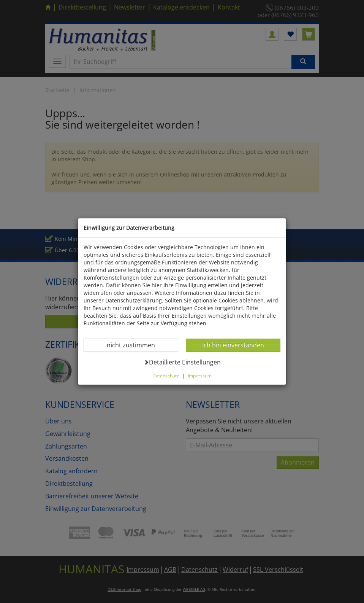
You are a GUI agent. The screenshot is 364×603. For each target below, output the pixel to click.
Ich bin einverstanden (233, 345)
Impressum (200, 375)
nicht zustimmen (135, 345)
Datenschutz (166, 375)
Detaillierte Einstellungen (182, 362)
